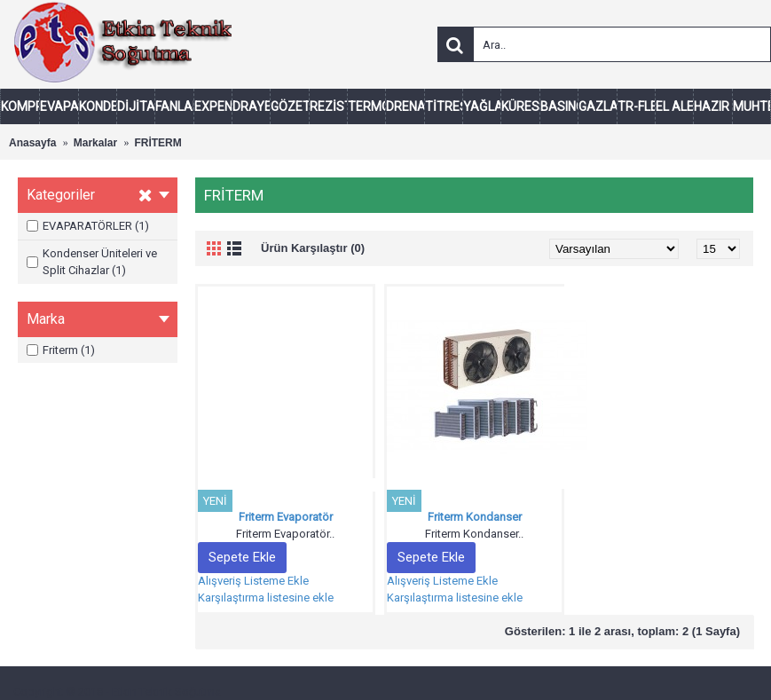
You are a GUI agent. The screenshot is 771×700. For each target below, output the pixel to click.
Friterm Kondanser (475, 517)
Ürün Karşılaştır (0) (313, 248)
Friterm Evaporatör (286, 517)
